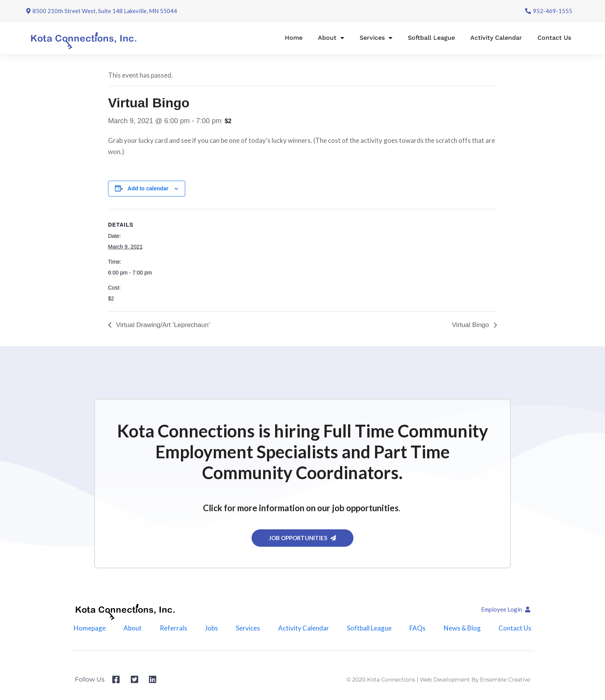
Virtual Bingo (471, 325)
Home (294, 38)
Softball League (431, 38)
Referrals (173, 628)
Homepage (90, 628)
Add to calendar (148, 188)
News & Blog (462, 628)
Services (376, 38)
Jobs (211, 628)
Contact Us (554, 38)
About (331, 38)
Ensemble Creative (505, 680)
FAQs (417, 628)
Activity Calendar (496, 38)
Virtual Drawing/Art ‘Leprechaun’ (162, 325)
